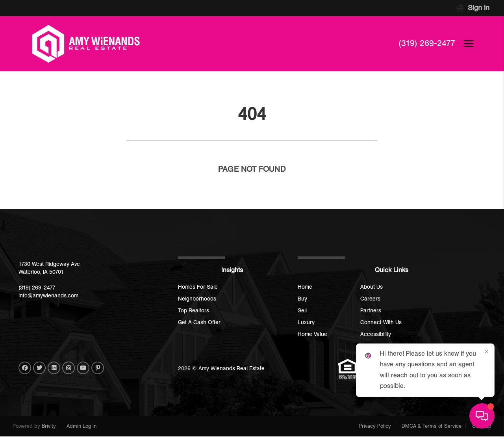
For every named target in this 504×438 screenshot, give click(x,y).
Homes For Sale (198, 287)
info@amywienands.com (48, 296)
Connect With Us (381, 322)
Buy (302, 299)
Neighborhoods (197, 299)
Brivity (49, 426)
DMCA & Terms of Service (432, 426)
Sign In (473, 8)
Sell (302, 311)
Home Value (312, 334)
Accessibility (376, 334)
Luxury (306, 322)
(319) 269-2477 (426, 43)
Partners (371, 311)
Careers (370, 299)
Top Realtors (194, 311)
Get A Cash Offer (199, 322)
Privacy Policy (375, 426)
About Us (372, 287)
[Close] (486, 352)
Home (305, 287)
